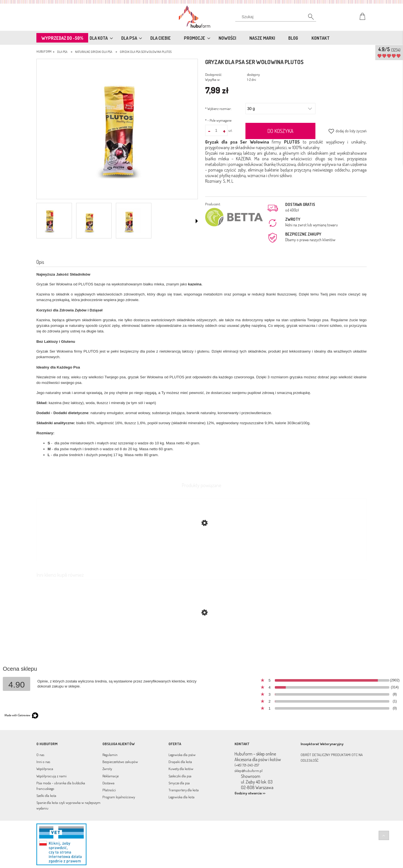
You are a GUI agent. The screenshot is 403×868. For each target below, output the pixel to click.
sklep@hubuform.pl (249, 771)
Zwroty (107, 769)
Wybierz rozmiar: (218, 109)
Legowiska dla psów (182, 755)
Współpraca (45, 769)
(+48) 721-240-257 (247, 765)
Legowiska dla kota (181, 797)
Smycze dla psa (179, 783)
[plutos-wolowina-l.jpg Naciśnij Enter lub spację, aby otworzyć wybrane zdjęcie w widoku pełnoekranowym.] (117, 130)
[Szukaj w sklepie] (277, 17)
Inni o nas (43, 762)
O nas (40, 755)
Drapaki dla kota (180, 762)
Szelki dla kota (46, 796)
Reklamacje (111, 776)
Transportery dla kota (184, 790)
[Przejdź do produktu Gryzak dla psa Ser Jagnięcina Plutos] (201, 639)
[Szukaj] (308, 18)
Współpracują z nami (51, 776)
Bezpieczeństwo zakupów (120, 762)
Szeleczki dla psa (180, 776)
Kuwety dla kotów (181, 769)
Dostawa (108, 783)
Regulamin (110, 755)
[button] (197, 221)
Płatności (109, 790)
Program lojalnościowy (119, 797)
